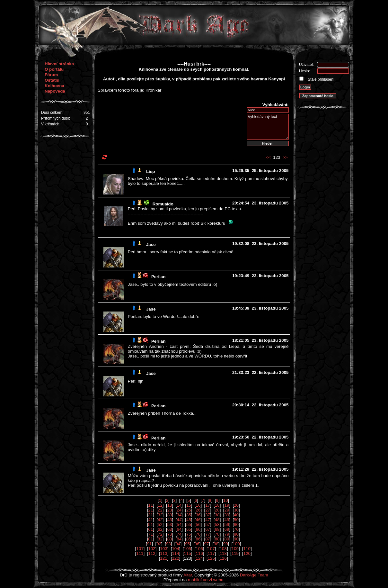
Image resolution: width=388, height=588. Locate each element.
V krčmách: (51, 124)
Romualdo (163, 204)
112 (152, 553)
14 (179, 505)
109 (235, 549)
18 (217, 505)
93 (168, 544)
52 (160, 525)
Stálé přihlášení (321, 79)
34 (179, 515)
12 (160, 505)
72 (160, 534)
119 (235, 553)
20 (236, 505)
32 (160, 515)
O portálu (54, 69)
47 (208, 520)
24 (179, 510)
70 (236, 529)
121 (163, 558)
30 (236, 510)
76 (198, 534)
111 (140, 553)
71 (150, 534)
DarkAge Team (254, 575)
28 (217, 510)
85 (189, 539)
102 (152, 549)
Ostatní (52, 80)
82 (160, 539)
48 (217, 520)
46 (198, 520)
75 (189, 534)
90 (236, 539)
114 (175, 553)
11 (150, 505)
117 (211, 553)
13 (170, 505)
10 (226, 500)
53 (170, 525)
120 (247, 553)
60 (236, 525)
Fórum (51, 75)
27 (208, 510)
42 (160, 520)
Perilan (158, 277)
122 (175, 558)
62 (160, 529)
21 (150, 510)
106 (199, 549)
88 (217, 539)
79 (227, 534)
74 (179, 534)
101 (140, 549)
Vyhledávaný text (268, 127)
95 (187, 544)
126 (223, 558)
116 (199, 553)
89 (227, 539)
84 (179, 539)
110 (247, 549)
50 (236, 520)
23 (170, 510)
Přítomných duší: (56, 118)
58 (217, 525)
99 (226, 544)
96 (197, 544)
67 (208, 529)
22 (160, 510)
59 (227, 525)
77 (208, 534)
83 (170, 539)
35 (189, 515)
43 (170, 520)
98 (216, 544)
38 (217, 515)
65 (189, 529)
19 (227, 505)
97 (206, 544)
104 (175, 549)
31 (150, 515)
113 (163, 553)
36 (198, 515)
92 (159, 544)
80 (236, 534)
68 (217, 529)
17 (208, 505)
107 (211, 549)
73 (170, 534)
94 (178, 544)
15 (189, 505)
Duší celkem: (52, 113)
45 (189, 520)
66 (198, 529)
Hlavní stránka (59, 64)
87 (208, 539)
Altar (188, 575)
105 (187, 549)
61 (150, 529)
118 (223, 553)
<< (268, 157)
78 (217, 534)
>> (285, 157)
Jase (151, 244)
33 (170, 515)
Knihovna (54, 86)
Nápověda (55, 91)
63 (170, 529)
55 (189, 525)
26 (198, 510)
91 (150, 544)
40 (236, 515)
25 (189, 510)
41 (150, 520)
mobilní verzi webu (206, 580)
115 (187, 553)
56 (198, 525)
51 (150, 525)
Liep (150, 172)
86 (198, 539)
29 (227, 510)
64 (179, 529)
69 (227, 529)
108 (223, 549)
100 (236, 544)
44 (179, 520)
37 (208, 515)
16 (198, 505)
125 (211, 558)
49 (227, 520)
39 (227, 515)
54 (179, 525)
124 (199, 558)
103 (163, 549)
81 (150, 539)
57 (208, 525)
